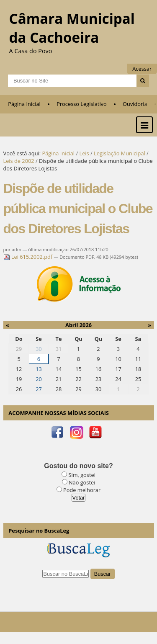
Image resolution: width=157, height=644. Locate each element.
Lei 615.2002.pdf (29, 257)
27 (39, 389)
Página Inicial (24, 104)
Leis (84, 153)
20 (39, 379)
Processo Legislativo (82, 104)
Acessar (142, 69)
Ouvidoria (135, 104)
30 (39, 349)
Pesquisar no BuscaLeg (39, 531)
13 (39, 369)
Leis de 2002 (19, 161)
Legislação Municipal (120, 153)
